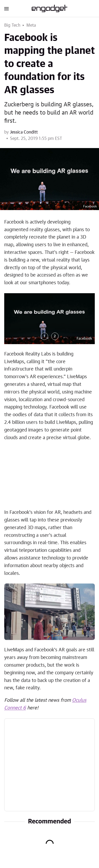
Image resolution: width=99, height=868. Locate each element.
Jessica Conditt (24, 132)
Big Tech (12, 25)
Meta (31, 25)
